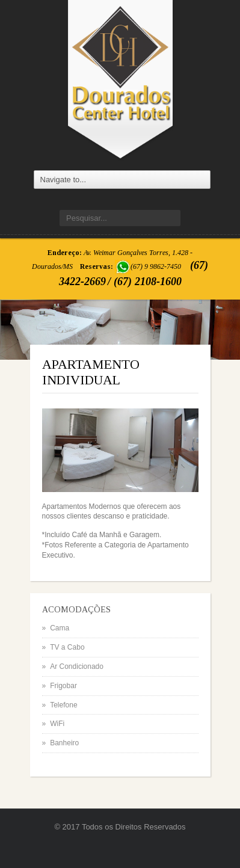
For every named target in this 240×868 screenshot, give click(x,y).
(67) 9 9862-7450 (156, 266)
